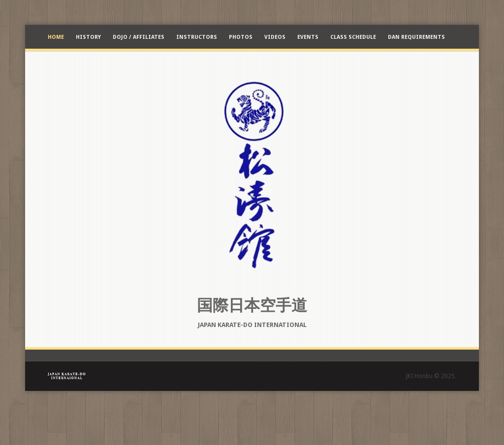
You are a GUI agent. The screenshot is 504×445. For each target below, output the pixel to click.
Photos (241, 37)
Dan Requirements (416, 37)
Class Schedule (353, 37)
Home (56, 37)
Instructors (197, 37)
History (88, 37)
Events (308, 37)
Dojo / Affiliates (139, 37)
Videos (275, 37)
